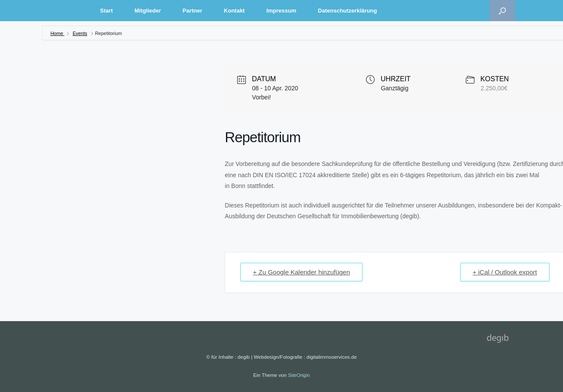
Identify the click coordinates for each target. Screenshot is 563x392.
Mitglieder (148, 11)
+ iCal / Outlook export (505, 272)
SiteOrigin (299, 375)
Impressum (281, 11)
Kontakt (234, 11)
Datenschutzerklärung (348, 11)
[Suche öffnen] (502, 11)
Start (107, 11)
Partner (193, 11)
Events (80, 33)
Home (57, 33)
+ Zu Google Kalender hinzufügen (301, 272)
